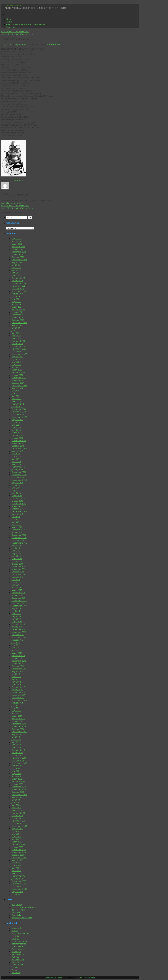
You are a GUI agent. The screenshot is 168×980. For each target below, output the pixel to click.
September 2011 (19, 700)
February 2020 (18, 435)
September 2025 (19, 260)
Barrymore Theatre (20, 933)
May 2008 (16, 805)
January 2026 (17, 249)
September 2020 (19, 417)
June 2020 (16, 425)
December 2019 (19, 441)
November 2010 (19, 726)
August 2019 (17, 451)
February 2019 (18, 467)
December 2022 (19, 346)
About (9, 22)
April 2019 (16, 461)
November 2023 (19, 317)
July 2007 (16, 831)
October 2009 (18, 760)
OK (31, 218)
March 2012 (17, 684)
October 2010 (18, 729)
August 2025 (17, 262)
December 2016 (19, 535)
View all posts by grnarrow (14, 203)
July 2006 (16, 863)
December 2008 (19, 787)
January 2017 (17, 532)
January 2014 (17, 627)
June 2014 (16, 614)
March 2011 (17, 716)
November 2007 (19, 821)
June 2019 (16, 456)
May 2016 (16, 553)
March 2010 (17, 747)
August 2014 (17, 608)
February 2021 (18, 404)
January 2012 (17, 690)
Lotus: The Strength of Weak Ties (17, 34)
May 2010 (16, 742)
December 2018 (19, 472)
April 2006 (16, 871)
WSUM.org (16, 973)
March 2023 (17, 338)
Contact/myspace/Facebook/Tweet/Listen (26, 24)
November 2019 (19, 443)
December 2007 (19, 818)
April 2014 (16, 619)
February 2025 (18, 278)
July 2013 (16, 642)
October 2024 (18, 288)
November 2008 (19, 789)
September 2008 (19, 794)
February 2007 (18, 844)
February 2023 (18, 341)
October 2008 (18, 792)
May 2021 (16, 396)
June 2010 (16, 739)
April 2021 (16, 399)
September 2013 (19, 637)
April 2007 (16, 839)
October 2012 (18, 666)
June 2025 (16, 267)
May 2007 (16, 836)
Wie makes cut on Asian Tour (15, 31)
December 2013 (19, 629)
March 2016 (17, 559)
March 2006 (17, 873)
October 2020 (18, 414)
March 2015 (17, 590)
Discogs (15, 938)
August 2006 (17, 860)
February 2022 (18, 372)
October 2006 (18, 855)
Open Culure (17, 915)
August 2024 (17, 294)
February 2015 (18, 593)
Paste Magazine (19, 949)
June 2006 (16, 865)
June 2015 (16, 582)
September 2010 (19, 732)
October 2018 (18, 477)
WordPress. (90, 978)
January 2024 (17, 312)
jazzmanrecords (19, 944)
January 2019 (17, 469)
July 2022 (16, 359)
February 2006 (18, 876)
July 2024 (16, 296)
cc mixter (16, 936)
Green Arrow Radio (14, 5)
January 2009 (17, 784)
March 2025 (17, 275)
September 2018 (19, 480)
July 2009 (16, 768)
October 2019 (18, 446)
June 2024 (16, 299)
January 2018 (17, 501)
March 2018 (17, 496)
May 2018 (16, 490)
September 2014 (19, 606)
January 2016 (17, 564)
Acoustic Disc (17, 928)
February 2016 (18, 561)
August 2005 (17, 892)
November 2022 (19, 349)
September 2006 (19, 857)
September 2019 (19, 448)
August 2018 (17, 482)
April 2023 (16, 336)
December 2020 (19, 409)
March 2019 (17, 464)
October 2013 (18, 635)
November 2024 (19, 286)
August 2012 (17, 671)
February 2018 (18, 498)
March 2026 (17, 244)
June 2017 (16, 519)
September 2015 (19, 574)
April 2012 (16, 682)
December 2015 (19, 566)
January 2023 (17, 343)
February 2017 (18, 530)
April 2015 (16, 587)
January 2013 (17, 658)
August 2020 (17, 420)
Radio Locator (18, 959)
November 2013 (19, 632)
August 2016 (17, 545)
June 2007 (16, 834)
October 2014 (18, 603)
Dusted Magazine (19, 941)
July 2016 (16, 548)
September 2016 (19, 543)
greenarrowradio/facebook (24, 907)
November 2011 (19, 695)
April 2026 (16, 241)
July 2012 (16, 674)
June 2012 (16, 676)
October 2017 (18, 509)
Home (9, 19)
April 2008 (16, 808)
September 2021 (19, 385)
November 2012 (19, 663)
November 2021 (19, 380)
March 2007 (17, 842)
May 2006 (16, 868)
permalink (19, 180)
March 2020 (17, 433)
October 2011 (18, 697)
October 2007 (18, 823)
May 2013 (16, 648)
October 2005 (18, 886)
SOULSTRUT (17, 965)
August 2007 (17, 829)
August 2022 (17, 357)
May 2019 (16, 459)
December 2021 (19, 378)
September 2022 (19, 354)
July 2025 (16, 265)
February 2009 (18, 781)
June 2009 (16, 771)
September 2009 (19, 763)
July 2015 (16, 579)
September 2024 (19, 291)
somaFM (15, 962)
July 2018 (16, 485)
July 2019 (16, 454)
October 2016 (18, 540)
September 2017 (19, 511)
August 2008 (17, 797)
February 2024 (18, 309)
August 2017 (17, 514)
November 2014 (19, 600)
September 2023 (19, 323)
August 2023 (17, 325)
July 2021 (16, 391)
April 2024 (16, 304)
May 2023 (16, 333)
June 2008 (16, 802)
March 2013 (17, 653)
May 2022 (16, 364)
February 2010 (18, 750)
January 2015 (17, 595)
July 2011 (16, 705)
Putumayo (16, 952)
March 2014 (17, 621)
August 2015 (17, 577)
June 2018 (16, 488)
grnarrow (8, 44)
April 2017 (16, 524)
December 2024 (19, 283)
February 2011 (18, 718)
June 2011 (16, 708)
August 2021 (17, 388)
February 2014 (18, 624)
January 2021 (17, 406)
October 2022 (18, 351)
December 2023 (19, 315)
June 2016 (16, 551)
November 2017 (19, 506)
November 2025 (19, 254)
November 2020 (19, 412)
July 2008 (16, 800)
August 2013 (17, 640)
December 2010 (19, 724)
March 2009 (17, 779)
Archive (15, 931)
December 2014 (19, 598)
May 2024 (16, 302)
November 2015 (19, 569)
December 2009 (19, 755)
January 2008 (17, 815)
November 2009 (19, 758)
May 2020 (16, 427)
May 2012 (16, 679)
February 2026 (18, 246)
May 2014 (16, 616)
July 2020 (16, 422)
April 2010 (16, 745)
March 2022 (17, 370)
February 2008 (18, 813)
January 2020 (17, 438)
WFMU (15, 967)
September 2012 (19, 669)
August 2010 (17, 734)
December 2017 (19, 503)
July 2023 (16, 328)
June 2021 (16, 393)
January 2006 (17, 878)
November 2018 (19, 475)
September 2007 (19, 826)
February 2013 (18, 656)
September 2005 (19, 889)
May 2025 (16, 270)
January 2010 (17, 753)
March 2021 (17, 401)
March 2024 (17, 307)
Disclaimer (11, 27)
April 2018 (16, 493)
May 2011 (16, 711)
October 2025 (18, 257)
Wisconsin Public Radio (22, 918)
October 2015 (18, 572)
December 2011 (19, 692)
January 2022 (17, 375)
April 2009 (16, 776)
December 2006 (19, 850)
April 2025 (16, 273)
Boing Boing (17, 904)
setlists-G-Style (53, 44)
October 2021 (18, 383)
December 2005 (19, 881)
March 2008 (17, 810)
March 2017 (17, 527)
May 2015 (16, 585)
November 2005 (19, 884)
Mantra (79, 978)
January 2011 (17, 721)
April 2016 (16, 556)
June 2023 (16, 330)
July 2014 (16, 611)
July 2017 (16, 517)
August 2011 (17, 703)
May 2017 (16, 522)
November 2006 (19, 852)
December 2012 (19, 661)
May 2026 (16, 239)
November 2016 (19, 538)
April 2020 (16, 430)
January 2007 (17, 847)
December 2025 (19, 252)
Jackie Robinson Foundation (19, 911)
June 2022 (16, 362)
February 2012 (18, 687)
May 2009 (16, 774)
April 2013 (16, 650)
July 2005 (16, 894)
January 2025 (17, 281)
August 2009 (17, 766)
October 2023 (18, 320)
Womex (15, 970)
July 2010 (16, 737)
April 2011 (16, 713)
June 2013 (16, 645)
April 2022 (16, 367)
